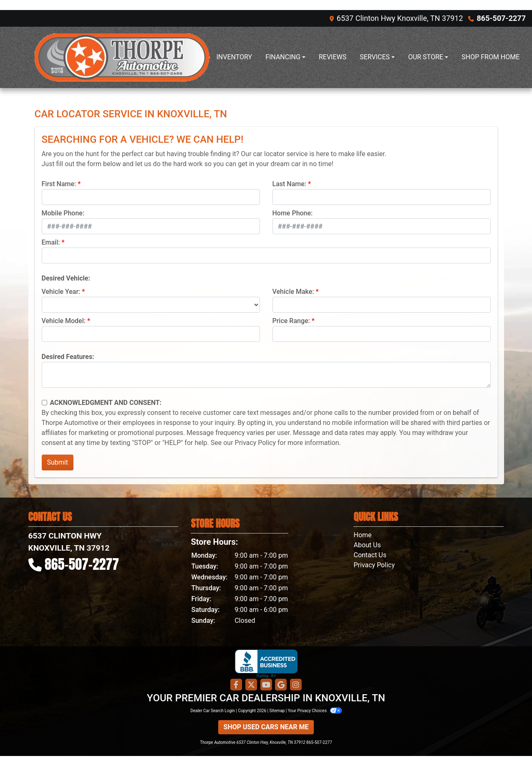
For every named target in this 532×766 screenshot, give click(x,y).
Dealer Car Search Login (213, 711)
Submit (58, 462)
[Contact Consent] (44, 403)
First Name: (59, 184)
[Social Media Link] (296, 685)
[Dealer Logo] (122, 57)
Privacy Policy (256, 443)
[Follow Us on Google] (281, 685)
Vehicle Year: (61, 292)
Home (362, 535)
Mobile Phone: (63, 213)
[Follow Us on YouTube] (266, 685)
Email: (51, 242)
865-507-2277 (501, 18)
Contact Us (370, 555)
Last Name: (290, 184)
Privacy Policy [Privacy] (374, 565)
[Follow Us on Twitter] (251, 685)
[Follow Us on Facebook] (236, 685)
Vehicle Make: (293, 292)
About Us (367, 545)
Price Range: (291, 321)
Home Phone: (293, 213)
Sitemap (277, 711)
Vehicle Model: (64, 321)
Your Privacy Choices (315, 711)
